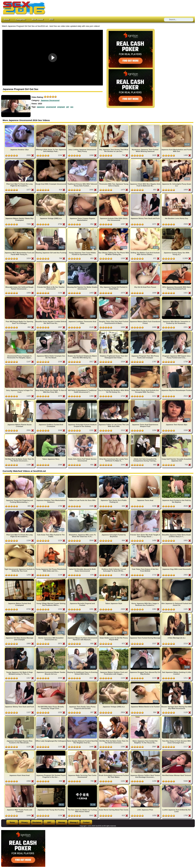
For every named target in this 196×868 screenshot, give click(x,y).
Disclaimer (37, 822)
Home (7, 19)
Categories (21, 19)
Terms (12, 822)
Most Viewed (38, 19)
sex (72, 107)
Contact (86, 822)
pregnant (61, 107)
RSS (52, 19)
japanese (41, 107)
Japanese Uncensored (50, 100)
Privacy (25, 822)
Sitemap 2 (74, 822)
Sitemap (62, 822)
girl (68, 107)
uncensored (51, 107)
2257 (49, 822)
